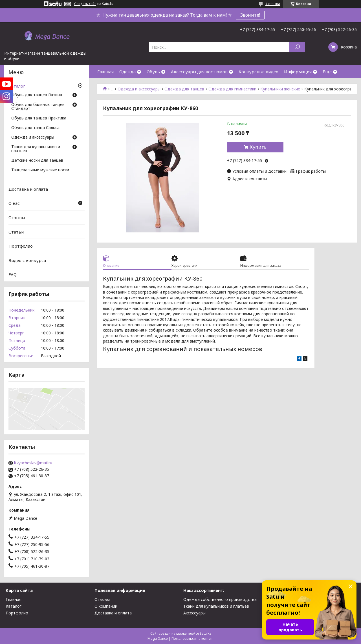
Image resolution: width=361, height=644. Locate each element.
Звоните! (250, 15)
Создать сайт (85, 4)
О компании (106, 606)
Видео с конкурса (27, 260)
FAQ (13, 274)
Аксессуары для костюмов (199, 72)
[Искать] (297, 47)
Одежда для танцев (184, 89)
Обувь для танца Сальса (35, 128)
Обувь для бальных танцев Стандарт (38, 107)
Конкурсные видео (258, 72)
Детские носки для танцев (37, 161)
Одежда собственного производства (220, 599)
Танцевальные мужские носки (40, 170)
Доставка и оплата (28, 189)
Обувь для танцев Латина (37, 95)
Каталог (17, 86)
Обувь (153, 72)
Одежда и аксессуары (139, 89)
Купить (258, 147)
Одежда (127, 72)
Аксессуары (194, 613)
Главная (105, 72)
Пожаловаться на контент (193, 639)
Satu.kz (205, 633)
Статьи (16, 232)
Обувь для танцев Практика (39, 118)
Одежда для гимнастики (232, 89)
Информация (298, 72)
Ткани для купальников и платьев (36, 149)
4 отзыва (273, 4)
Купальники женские (280, 89)
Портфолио (21, 246)
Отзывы (17, 217)
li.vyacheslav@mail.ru (33, 463)
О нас (14, 203)
